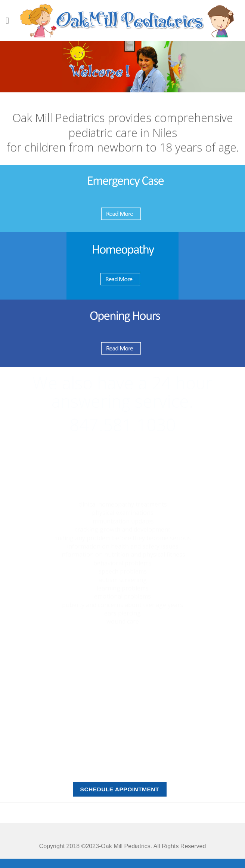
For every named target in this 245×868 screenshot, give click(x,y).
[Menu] (10, 20)
